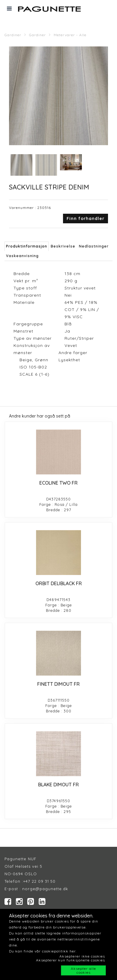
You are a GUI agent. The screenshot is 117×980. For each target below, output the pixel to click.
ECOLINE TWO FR (58, 483)
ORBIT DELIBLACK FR (59, 583)
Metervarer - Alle (70, 35)
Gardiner (13, 35)
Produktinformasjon (27, 246)
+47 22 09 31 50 (39, 881)
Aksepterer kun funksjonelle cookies (70, 960)
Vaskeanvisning (22, 256)
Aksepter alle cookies (83, 970)
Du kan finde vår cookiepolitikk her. (43, 951)
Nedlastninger (94, 246)
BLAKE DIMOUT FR (58, 785)
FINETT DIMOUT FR (58, 684)
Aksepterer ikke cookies (82, 956)
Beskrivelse (63, 246)
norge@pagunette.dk (45, 889)
